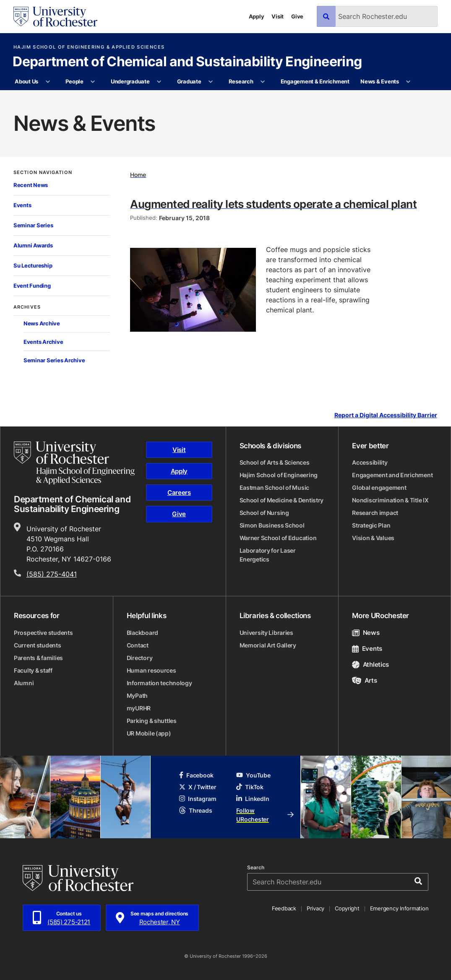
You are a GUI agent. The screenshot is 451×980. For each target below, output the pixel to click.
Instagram (198, 799)
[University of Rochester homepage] (55, 17)
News (366, 633)
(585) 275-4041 (52, 574)
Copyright (347, 908)
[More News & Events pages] (408, 82)
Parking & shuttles (152, 721)
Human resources (151, 670)
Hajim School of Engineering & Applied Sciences (89, 47)
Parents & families (38, 658)
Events (22, 205)
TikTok (250, 787)
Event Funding (32, 286)
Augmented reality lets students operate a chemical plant (273, 204)
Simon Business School (272, 525)
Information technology (159, 683)
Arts (364, 680)
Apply (257, 16)
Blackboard (142, 633)
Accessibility (370, 462)
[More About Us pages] (48, 82)
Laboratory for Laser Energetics (268, 555)
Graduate (189, 81)
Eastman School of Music (275, 487)
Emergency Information (399, 908)
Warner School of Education (278, 538)
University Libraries (266, 633)
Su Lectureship (33, 265)
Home (138, 175)
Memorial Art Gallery (268, 645)
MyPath (137, 695)
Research (241, 81)
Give (297, 16)
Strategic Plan (371, 525)
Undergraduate (130, 81)
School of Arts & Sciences (275, 462)
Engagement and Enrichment (392, 475)
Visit (278, 16)
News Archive (42, 323)
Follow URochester (265, 815)
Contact (138, 645)
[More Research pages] (263, 82)
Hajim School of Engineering (279, 475)
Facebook (196, 775)
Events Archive (43, 342)
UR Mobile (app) (149, 733)
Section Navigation (43, 173)
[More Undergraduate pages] (159, 82)
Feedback (284, 908)
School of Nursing (264, 513)
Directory (139, 658)
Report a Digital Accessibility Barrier (386, 415)
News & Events (380, 81)
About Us (26, 81)
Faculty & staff (33, 670)
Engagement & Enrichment (315, 81)
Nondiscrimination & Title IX (390, 500)
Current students (38, 645)
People (74, 81)
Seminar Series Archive (54, 360)
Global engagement (379, 487)
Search (256, 868)
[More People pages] (93, 82)
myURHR (139, 708)
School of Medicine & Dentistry (282, 500)
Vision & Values (373, 538)
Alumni (24, 683)
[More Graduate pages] (211, 82)
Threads (196, 810)
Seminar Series (33, 225)
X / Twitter (198, 787)
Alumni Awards (33, 245)
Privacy (315, 908)
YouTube (253, 775)
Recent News (31, 185)
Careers (179, 493)
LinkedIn (253, 799)
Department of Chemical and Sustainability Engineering (187, 62)
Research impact (375, 513)
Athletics (370, 664)
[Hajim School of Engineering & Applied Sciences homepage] (74, 463)
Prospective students (43, 633)
